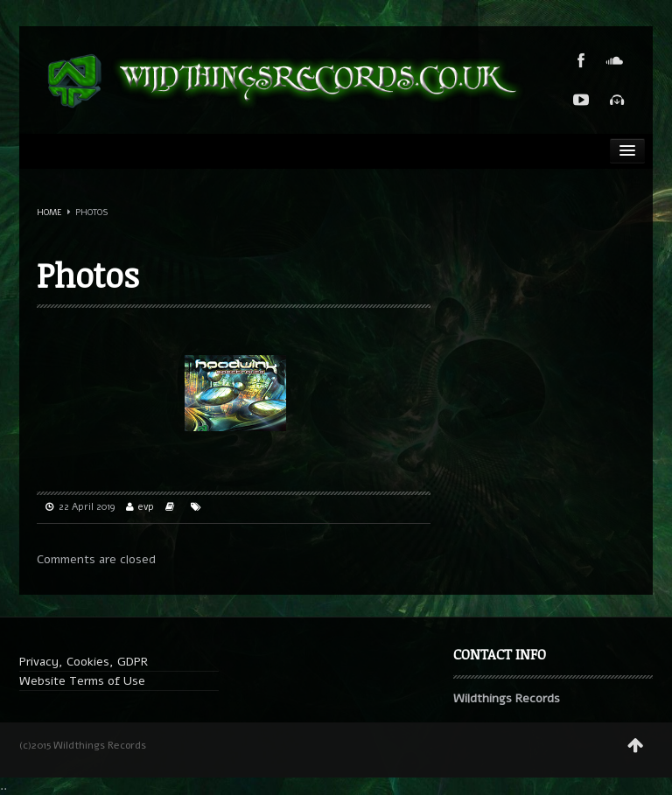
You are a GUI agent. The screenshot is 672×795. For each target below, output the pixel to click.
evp (146, 507)
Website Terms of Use (82, 681)
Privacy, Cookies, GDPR (84, 662)
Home (49, 213)
